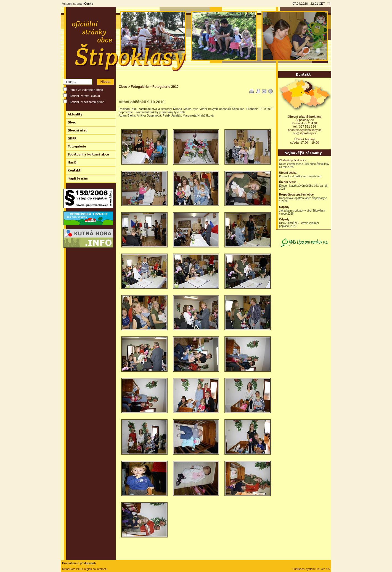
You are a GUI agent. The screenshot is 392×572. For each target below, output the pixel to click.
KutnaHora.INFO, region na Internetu (85, 569)
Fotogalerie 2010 (165, 87)
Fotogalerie (140, 87)
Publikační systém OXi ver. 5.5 (311, 569)
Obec (123, 87)
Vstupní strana (72, 4)
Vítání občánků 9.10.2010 (142, 102)
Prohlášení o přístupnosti (79, 563)
